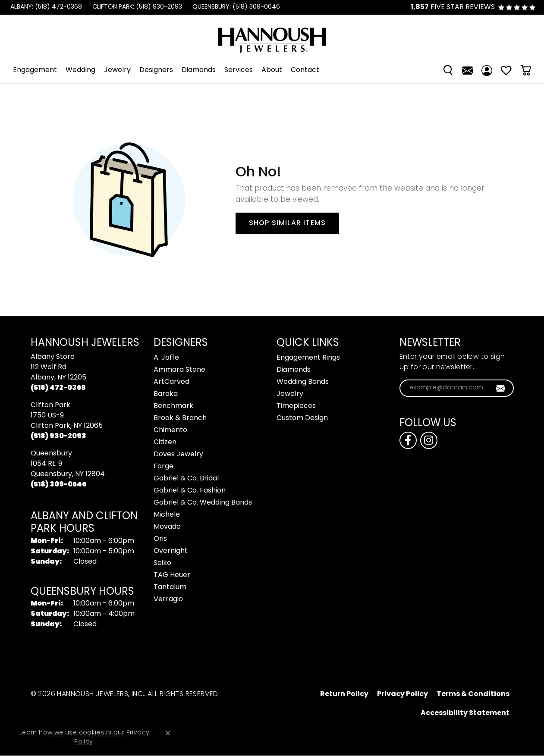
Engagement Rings (308, 358)
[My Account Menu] (487, 70)
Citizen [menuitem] (165, 442)
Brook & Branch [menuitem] (180, 418)
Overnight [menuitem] (171, 551)
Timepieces (296, 406)
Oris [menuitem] (160, 539)
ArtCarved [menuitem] (171, 382)
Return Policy (344, 694)
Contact (305, 70)
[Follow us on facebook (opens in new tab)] (408, 440)
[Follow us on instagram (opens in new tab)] (429, 440)
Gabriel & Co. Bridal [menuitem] (186, 479)
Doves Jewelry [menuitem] (178, 455)
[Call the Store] (58, 388)
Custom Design (302, 418)
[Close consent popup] (168, 733)
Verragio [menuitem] (168, 599)
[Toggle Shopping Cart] (526, 70)
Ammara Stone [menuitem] (179, 370)
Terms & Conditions (473, 694)
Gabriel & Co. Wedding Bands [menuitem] (203, 503)
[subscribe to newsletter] (501, 388)
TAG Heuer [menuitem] (172, 575)
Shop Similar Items (288, 223)
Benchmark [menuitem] (173, 406)
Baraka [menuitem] (166, 394)
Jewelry (117, 70)
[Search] (448, 70)
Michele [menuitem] (167, 515)
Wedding (80, 70)
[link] (45, 7)
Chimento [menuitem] (170, 430)
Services (239, 70)
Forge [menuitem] (164, 467)
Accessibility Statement (465, 713)
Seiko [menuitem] (162, 563)
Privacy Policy (402, 694)
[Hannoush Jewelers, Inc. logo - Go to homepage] (272, 36)
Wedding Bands (303, 382)
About (272, 70)
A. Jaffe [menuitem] (166, 358)
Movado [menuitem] (167, 527)
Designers (156, 70)
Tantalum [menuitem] (170, 587)
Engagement (35, 70)
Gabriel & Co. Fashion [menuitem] (190, 491)
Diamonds (199, 70)
